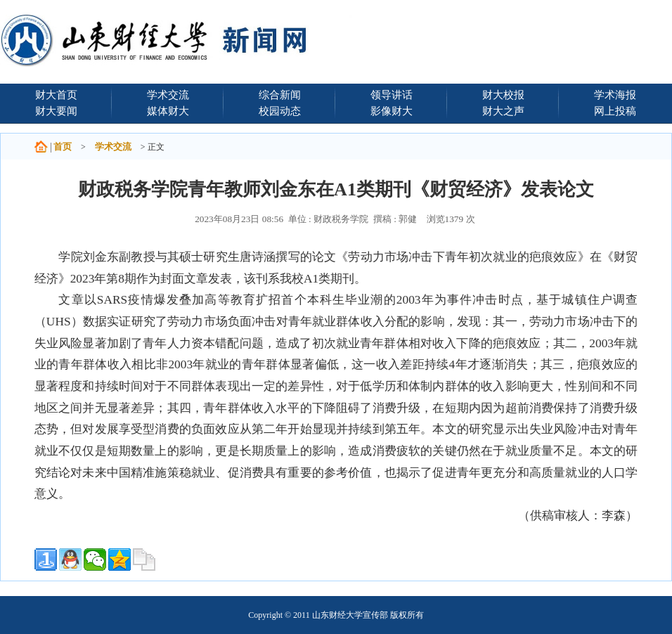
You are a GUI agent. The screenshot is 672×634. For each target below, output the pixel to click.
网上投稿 (615, 111)
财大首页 (56, 95)
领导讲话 (392, 95)
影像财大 (392, 111)
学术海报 (615, 95)
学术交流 (168, 95)
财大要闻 (56, 111)
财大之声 (503, 111)
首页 (63, 147)
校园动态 (280, 111)
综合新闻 (280, 95)
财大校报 (503, 95)
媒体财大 (168, 111)
